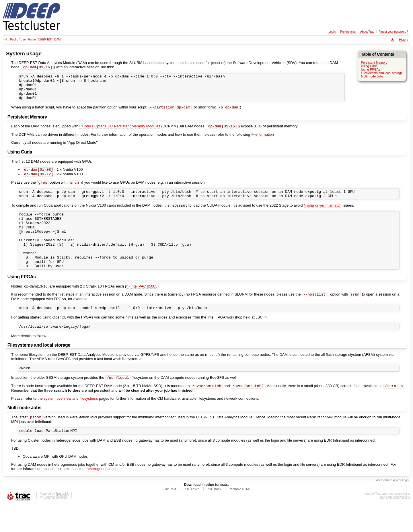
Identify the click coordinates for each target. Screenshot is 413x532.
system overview (57, 424)
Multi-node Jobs (372, 76)
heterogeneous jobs (103, 496)
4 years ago (401, 507)
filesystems (89, 424)
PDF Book (214, 516)
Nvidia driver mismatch (323, 216)
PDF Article (191, 516)
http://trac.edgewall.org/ (395, 524)
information (263, 141)
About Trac (367, 32)
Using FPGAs (370, 69)
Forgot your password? (393, 32)
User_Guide (28, 39)
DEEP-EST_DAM (50, 39)
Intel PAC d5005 (142, 308)
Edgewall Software (55, 524)
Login (332, 32)
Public (14, 39)
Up (393, 40)
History (403, 40)
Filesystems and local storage (382, 73)
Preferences (348, 32)
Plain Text (169, 516)
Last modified (383, 507)
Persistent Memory (374, 63)
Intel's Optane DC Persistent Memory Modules (120, 133)
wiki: (6, 39)
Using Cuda (369, 66)
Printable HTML (239, 516)
